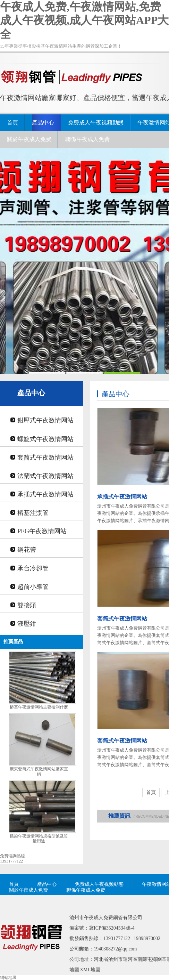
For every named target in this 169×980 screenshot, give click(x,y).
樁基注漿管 (33, 513)
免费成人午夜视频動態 (96, 123)
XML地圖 (90, 970)
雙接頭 (27, 605)
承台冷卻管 (33, 568)
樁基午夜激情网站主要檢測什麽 (39, 707)
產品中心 (43, 123)
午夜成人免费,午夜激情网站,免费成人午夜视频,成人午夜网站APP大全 (84, 20)
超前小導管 (33, 587)
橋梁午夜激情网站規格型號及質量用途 (39, 839)
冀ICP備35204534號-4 (112, 928)
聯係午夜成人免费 (87, 139)
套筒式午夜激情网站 (45, 457)
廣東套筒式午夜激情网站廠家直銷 (39, 772)
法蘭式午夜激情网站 (45, 476)
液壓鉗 (27, 624)
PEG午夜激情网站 (42, 531)
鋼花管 (27, 550)
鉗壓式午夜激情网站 (45, 420)
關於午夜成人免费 (29, 139)
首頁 (12, 123)
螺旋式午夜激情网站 (45, 439)
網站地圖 (8, 978)
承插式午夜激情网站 (45, 494)
